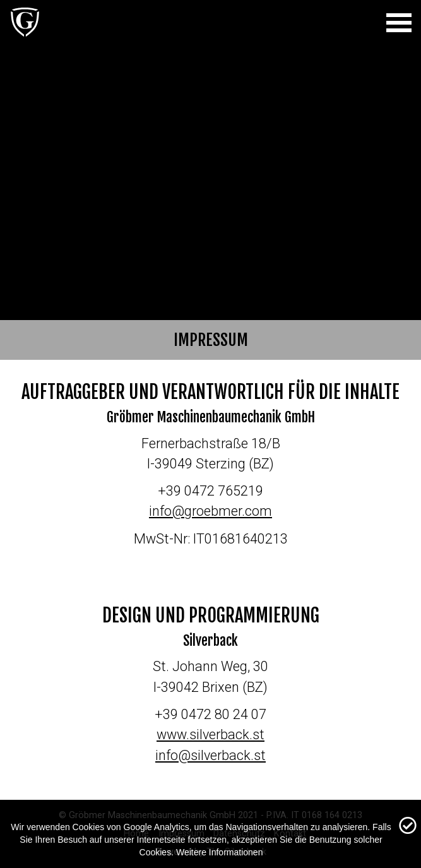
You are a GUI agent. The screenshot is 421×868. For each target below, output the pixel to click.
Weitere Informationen (219, 852)
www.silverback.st (210, 734)
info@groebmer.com (210, 511)
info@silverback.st (210, 755)
